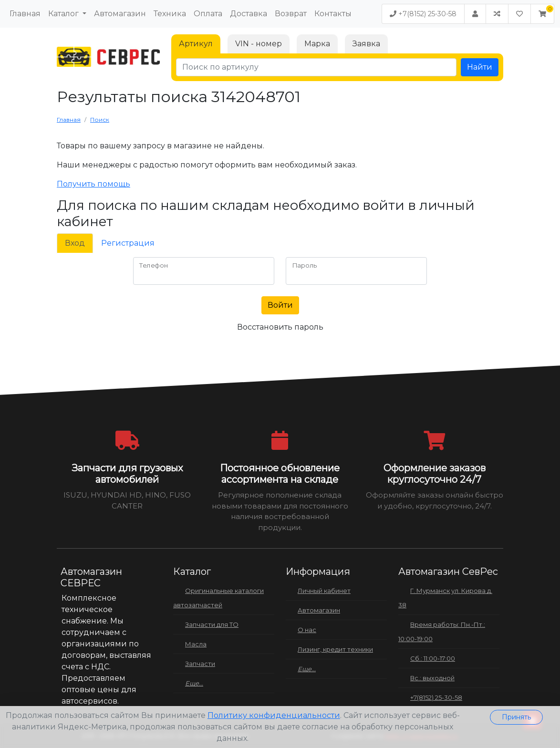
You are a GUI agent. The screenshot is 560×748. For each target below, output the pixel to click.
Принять (516, 717)
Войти (280, 305)
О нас (307, 630)
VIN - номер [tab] (259, 44)
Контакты (333, 14)
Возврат (291, 14)
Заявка (366, 44)
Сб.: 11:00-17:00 (433, 658)
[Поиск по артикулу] (316, 67)
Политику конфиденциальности (274, 715)
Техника (170, 14)
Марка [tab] (317, 44)
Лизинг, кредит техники (335, 649)
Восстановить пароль (280, 327)
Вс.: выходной (432, 678)
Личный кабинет (324, 591)
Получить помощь (93, 184)
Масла (196, 644)
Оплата (208, 14)
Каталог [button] (64, 14)
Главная (25, 14)
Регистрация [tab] (128, 243)
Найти (480, 67)
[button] (542, 14)
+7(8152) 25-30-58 (423, 14)
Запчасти (200, 664)
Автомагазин (120, 14)
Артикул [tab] (196, 44)
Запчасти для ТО (212, 624)
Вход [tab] (75, 243)
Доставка (249, 14)
